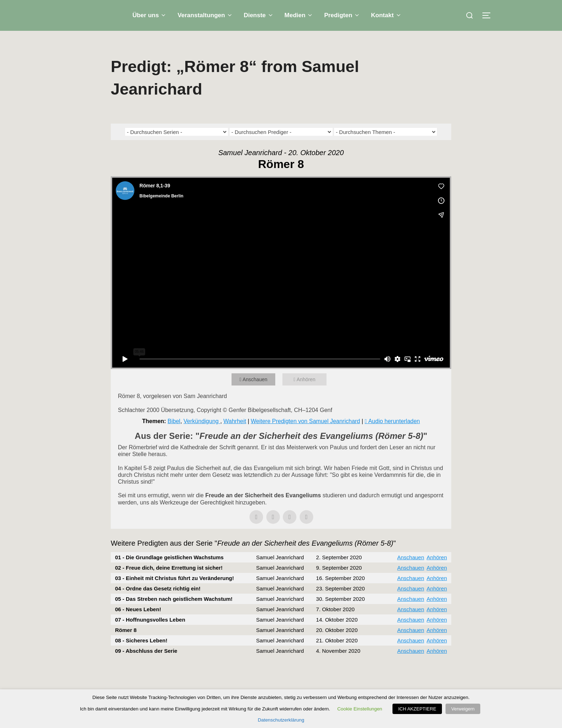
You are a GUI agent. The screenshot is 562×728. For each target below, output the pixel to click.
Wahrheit (235, 413)
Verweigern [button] (463, 709)
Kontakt (386, 15)
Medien (299, 15)
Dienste (259, 15)
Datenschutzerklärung (281, 720)
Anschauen (257, 371)
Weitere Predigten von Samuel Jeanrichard (306, 413)
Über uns (149, 15)
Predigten (342, 15)
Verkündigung (202, 413)
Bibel (174, 413)
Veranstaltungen (205, 15)
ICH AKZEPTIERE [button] (419, 709)
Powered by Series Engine (425, 662)
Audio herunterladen (394, 413)
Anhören (308, 371)
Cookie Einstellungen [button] (361, 709)
